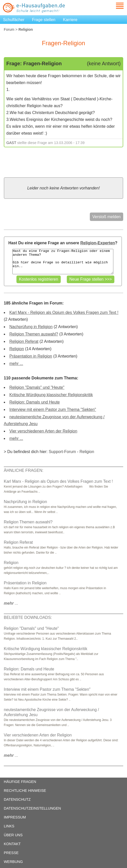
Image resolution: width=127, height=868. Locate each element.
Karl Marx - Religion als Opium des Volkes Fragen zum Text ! (64, 312)
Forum (9, 29)
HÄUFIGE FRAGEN (20, 782)
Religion (17, 349)
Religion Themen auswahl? (34, 334)
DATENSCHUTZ (17, 799)
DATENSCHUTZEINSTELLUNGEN (32, 808)
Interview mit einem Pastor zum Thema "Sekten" (53, 409)
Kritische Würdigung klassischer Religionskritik (51, 395)
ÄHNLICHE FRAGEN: (24, 470)
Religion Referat (24, 341)
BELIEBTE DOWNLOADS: (28, 617)
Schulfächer (14, 20)
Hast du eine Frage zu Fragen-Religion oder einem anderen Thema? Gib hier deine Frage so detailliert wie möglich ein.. (63, 262)
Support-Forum (62, 452)
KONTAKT (12, 844)
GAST (11, 143)
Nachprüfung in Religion (31, 327)
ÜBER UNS (13, 835)
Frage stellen (44, 20)
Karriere (70, 20)
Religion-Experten (98, 243)
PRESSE (11, 853)
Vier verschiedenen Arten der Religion (43, 431)
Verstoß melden (107, 217)
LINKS (9, 826)
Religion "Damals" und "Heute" (37, 387)
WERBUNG (13, 862)
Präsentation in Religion (31, 356)
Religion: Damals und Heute (35, 402)
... (11, 603)
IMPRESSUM (15, 817)
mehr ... (16, 364)
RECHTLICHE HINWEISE (25, 791)
